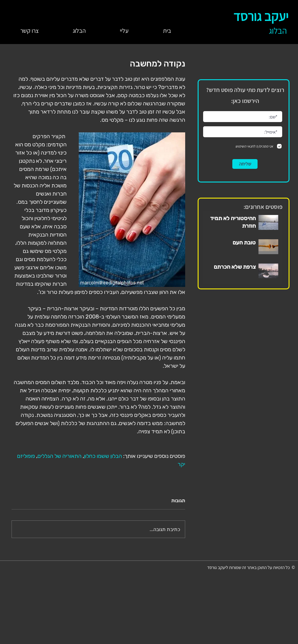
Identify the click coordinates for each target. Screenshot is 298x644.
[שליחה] (245, 164)
